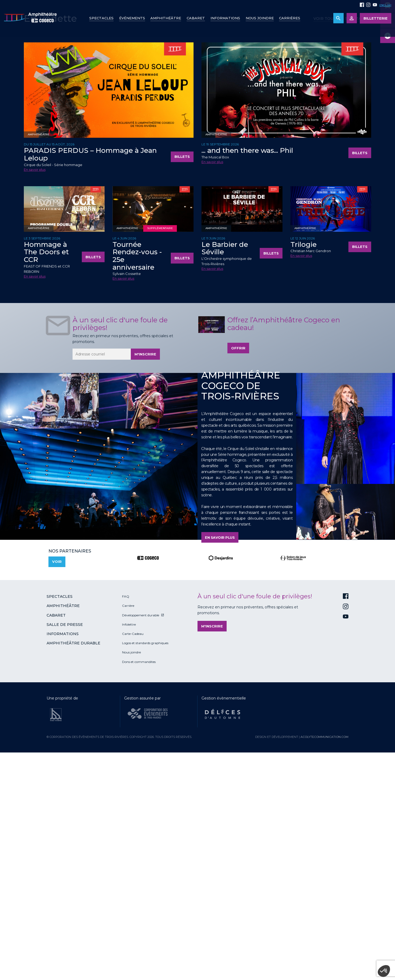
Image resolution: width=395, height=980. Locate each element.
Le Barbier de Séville (225, 471)
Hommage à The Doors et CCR (46, 474)
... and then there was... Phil (247, 373)
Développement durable (141, 837)
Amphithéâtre (166, 18)
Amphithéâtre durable (73, 865)
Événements (132, 18)
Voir (57, 784)
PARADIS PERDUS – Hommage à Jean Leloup (90, 377)
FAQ (126, 819)
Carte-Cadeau (133, 856)
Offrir (238, 570)
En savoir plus (35, 392)
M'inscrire (145, 576)
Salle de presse (65, 847)
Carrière (128, 828)
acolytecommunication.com (324, 959)
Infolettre (129, 847)
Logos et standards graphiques (145, 865)
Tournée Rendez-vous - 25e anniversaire (137, 478)
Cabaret (196, 18)
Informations (63, 856)
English (385, 5)
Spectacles (101, 18)
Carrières (290, 18)
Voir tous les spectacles (342, 241)
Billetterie (376, 18)
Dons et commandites (139, 884)
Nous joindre (260, 18)
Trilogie (304, 467)
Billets (182, 379)
